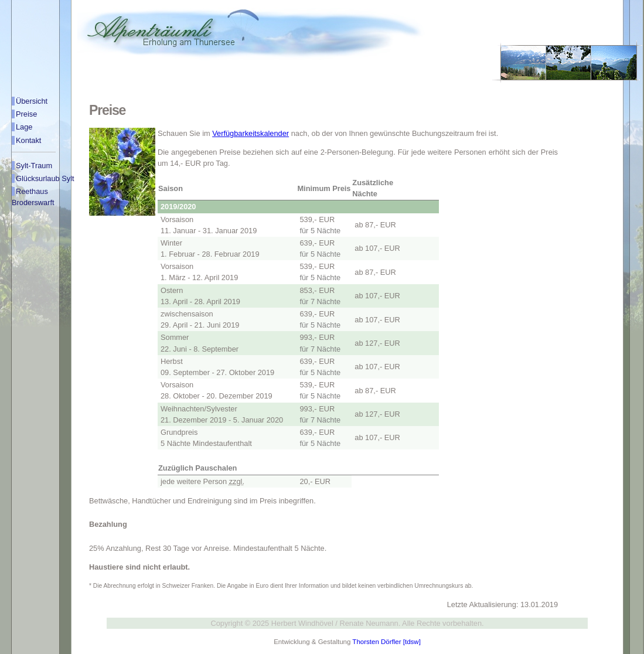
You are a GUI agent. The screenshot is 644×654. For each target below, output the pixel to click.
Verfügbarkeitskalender (251, 133)
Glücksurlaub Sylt (45, 178)
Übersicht (32, 101)
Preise (26, 114)
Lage (24, 127)
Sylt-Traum (34, 166)
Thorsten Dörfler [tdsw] (386, 642)
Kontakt (28, 140)
